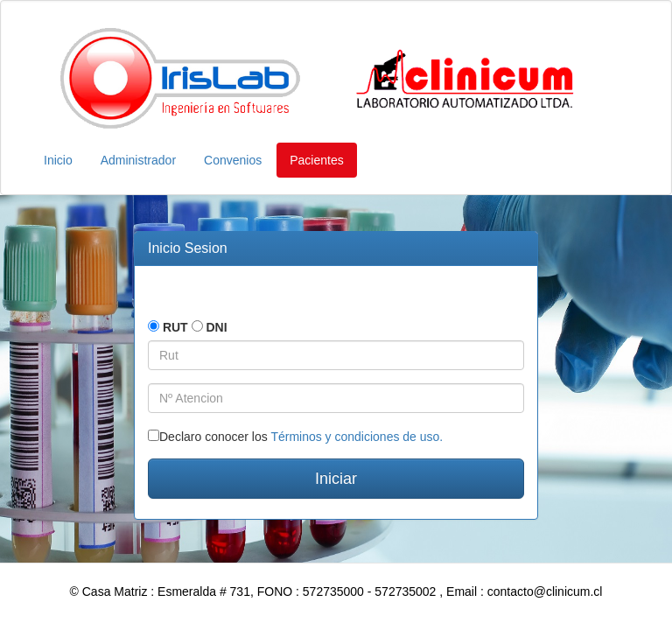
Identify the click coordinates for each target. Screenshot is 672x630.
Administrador (138, 160)
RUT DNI (188, 327)
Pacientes (316, 160)
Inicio (58, 160)
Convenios (233, 160)
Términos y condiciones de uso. (357, 437)
